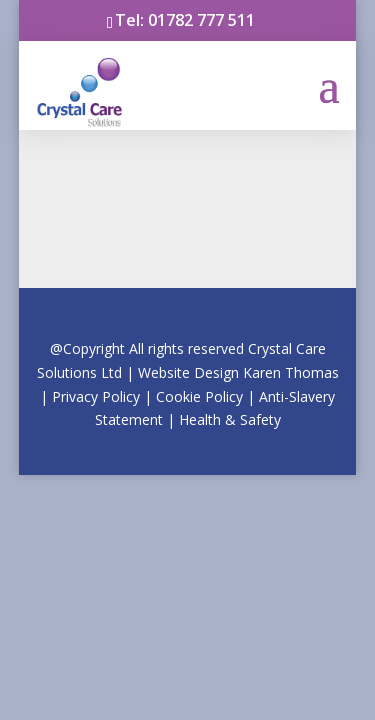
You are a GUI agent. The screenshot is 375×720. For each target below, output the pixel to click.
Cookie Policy (199, 396)
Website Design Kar (238, 372)
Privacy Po (104, 396)
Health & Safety (230, 419)
